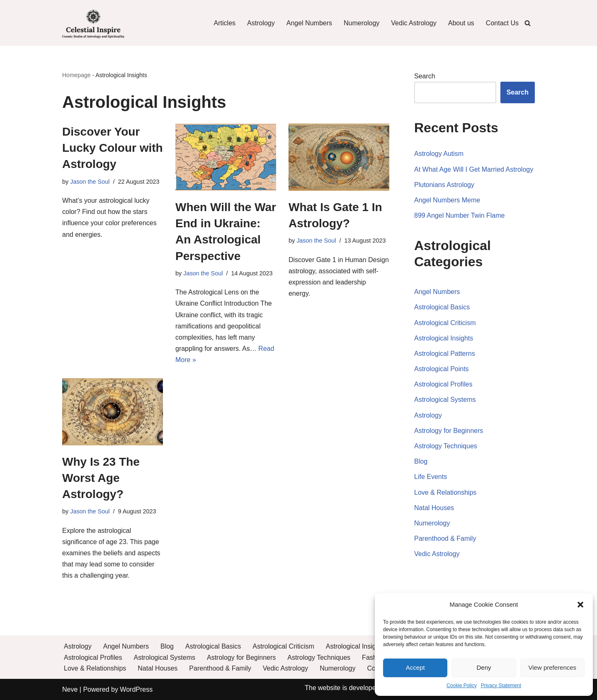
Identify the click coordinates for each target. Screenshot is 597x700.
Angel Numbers (309, 23)
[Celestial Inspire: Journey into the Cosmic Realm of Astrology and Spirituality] (93, 23)
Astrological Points (442, 369)
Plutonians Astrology (444, 185)
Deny (484, 667)
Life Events (431, 477)
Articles (225, 23)
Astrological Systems (445, 400)
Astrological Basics (442, 307)
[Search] (528, 23)
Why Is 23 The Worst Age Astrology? (101, 478)
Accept (415, 667)
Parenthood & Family (445, 538)
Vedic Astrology (414, 23)
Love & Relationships (445, 492)
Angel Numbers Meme (447, 200)
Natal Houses (434, 508)
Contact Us (502, 23)
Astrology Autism (439, 154)
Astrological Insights (444, 338)
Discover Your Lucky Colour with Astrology (113, 148)
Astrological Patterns (445, 354)
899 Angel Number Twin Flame (459, 215)
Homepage (76, 75)
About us (461, 23)
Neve (70, 689)
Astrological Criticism (445, 323)
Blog (421, 461)
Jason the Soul (90, 182)
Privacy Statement (501, 685)
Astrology (261, 23)
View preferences (553, 667)
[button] (580, 605)
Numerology (362, 23)
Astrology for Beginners (449, 431)
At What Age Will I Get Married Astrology (474, 169)
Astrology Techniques (446, 446)
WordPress (136, 689)
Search (425, 76)
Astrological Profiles (443, 384)
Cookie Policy (462, 685)
